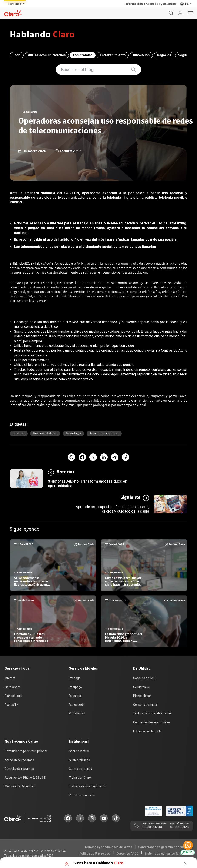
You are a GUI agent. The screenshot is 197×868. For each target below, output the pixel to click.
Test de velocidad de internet (153, 713)
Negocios (164, 55)
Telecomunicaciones (104, 433)
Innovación (141, 55)
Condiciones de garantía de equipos (164, 847)
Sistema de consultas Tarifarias (167, 854)
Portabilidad (77, 713)
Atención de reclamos (19, 760)
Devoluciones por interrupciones (26, 751)
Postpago (75, 687)
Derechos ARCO (127, 854)
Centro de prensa (81, 769)
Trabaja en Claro (80, 778)
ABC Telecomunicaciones (47, 55)
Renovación (77, 705)
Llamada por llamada (147, 731)
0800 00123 (179, 827)
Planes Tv (11, 705)
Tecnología (73, 433)
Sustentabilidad (79, 760)
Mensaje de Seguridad (20, 786)
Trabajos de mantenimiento (88, 786)
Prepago (75, 678)
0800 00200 (152, 827)
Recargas (75, 696)
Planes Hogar (14, 696)
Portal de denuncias (82, 795)
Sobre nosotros (79, 751)
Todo (17, 55)
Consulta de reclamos (19, 769)
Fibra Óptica (13, 687)
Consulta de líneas (145, 705)
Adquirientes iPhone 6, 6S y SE (25, 778)
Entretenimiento (113, 55)
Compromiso (83, 55)
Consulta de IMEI (144, 678)
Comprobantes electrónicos (152, 722)
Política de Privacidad (95, 854)
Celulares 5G (142, 687)
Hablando (42, 35)
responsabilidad (45, 433)
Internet (19, 433)
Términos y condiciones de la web (108, 847)
